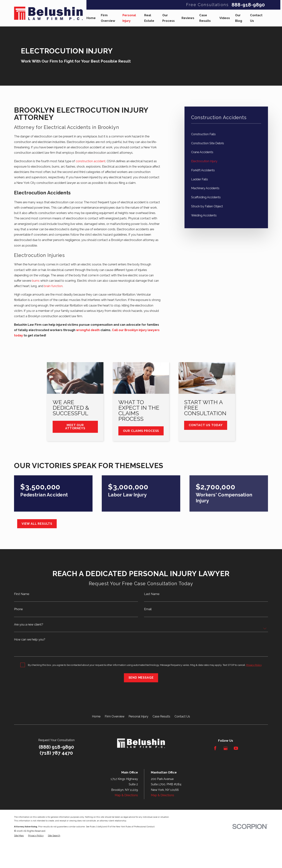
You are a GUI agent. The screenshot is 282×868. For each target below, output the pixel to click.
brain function (53, 286)
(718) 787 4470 (56, 753)
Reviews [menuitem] (188, 18)
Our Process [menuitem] (169, 18)
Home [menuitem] (91, 18)
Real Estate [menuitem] (149, 18)
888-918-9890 (248, 5)
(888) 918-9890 (56, 747)
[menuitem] (226, 134)
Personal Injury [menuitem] (129, 18)
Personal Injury (138, 716)
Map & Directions (126, 795)
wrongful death (88, 330)
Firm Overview (115, 716)
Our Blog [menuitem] (239, 18)
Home (96, 716)
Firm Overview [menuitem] (108, 18)
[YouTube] (236, 748)
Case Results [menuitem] (205, 18)
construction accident (91, 161)
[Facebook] (215, 748)
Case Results (161, 716)
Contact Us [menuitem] (256, 18)
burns (36, 281)
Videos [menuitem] (225, 18)
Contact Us (182, 716)
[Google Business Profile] (226, 748)
